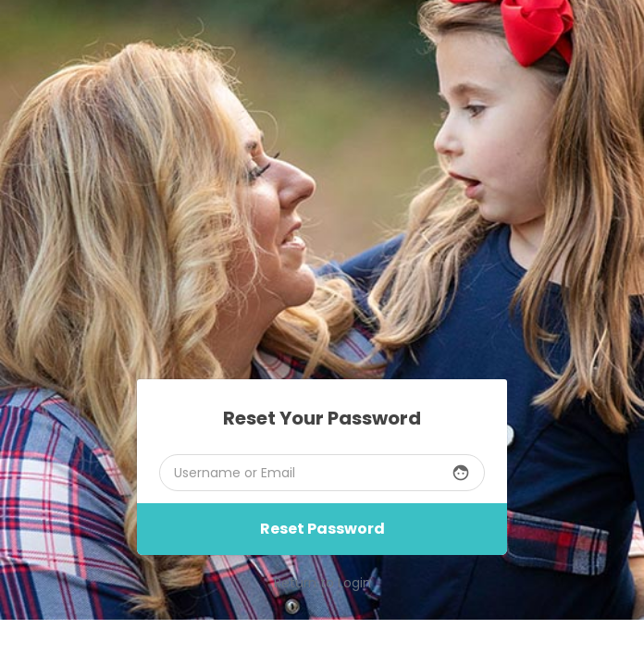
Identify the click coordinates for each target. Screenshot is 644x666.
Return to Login (322, 583)
